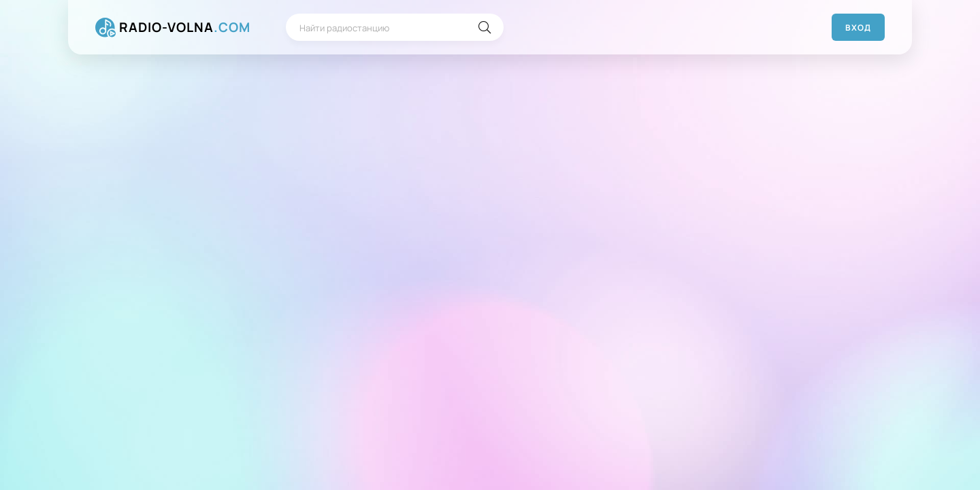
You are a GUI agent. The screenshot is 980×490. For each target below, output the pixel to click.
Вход (858, 28)
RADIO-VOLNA (185, 28)
